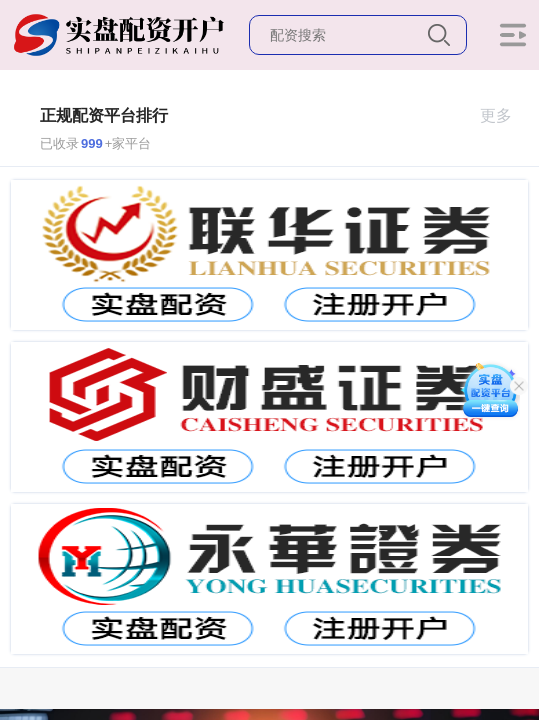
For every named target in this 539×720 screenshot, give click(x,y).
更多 (504, 115)
